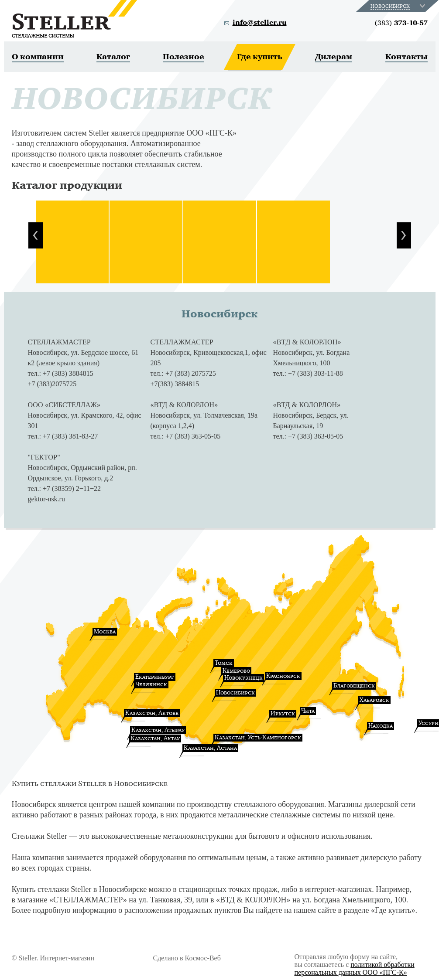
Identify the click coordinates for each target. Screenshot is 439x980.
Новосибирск (235, 692)
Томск (224, 663)
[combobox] (399, 6)
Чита (308, 711)
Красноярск (283, 676)
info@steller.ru (260, 23)
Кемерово (236, 671)
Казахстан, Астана (210, 748)
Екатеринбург (155, 677)
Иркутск (283, 713)
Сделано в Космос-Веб (187, 958)
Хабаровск (374, 700)
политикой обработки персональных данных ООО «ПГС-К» (355, 968)
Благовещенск (354, 686)
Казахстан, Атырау (158, 730)
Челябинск (151, 684)
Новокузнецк (244, 678)
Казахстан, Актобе (152, 713)
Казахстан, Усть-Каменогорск (258, 737)
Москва (105, 631)
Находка (381, 726)
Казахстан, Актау (155, 738)
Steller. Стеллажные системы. (74, 19)
